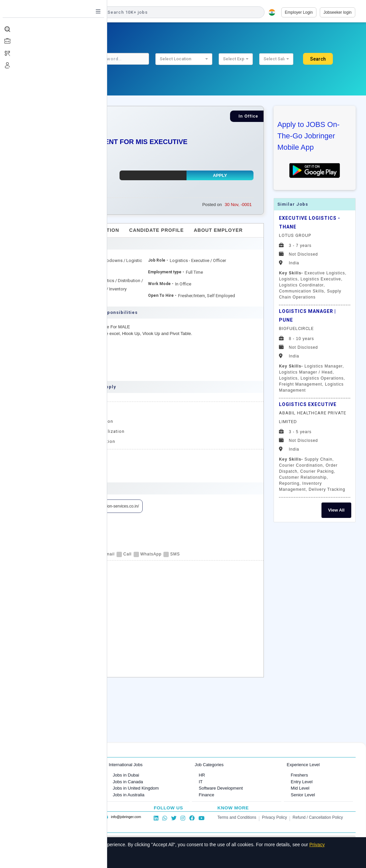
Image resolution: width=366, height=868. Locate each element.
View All (336, 510)
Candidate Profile (157, 230)
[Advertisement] (315, 631)
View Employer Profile (56, 506)
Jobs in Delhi (47, 795)
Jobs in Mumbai (50, 775)
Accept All (47, 859)
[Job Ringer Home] (58, 12)
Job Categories (209, 765)
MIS (45, 471)
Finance (206, 795)
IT (201, 782)
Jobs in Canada (128, 782)
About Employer (218, 230)
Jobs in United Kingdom (136, 788)
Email (105, 554)
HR (202, 775)
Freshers (299, 775)
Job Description (95, 230)
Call (124, 554)
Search (318, 59)
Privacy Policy (274, 817)
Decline (78, 859)
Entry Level (302, 782)
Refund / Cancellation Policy (318, 817)
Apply (220, 175)
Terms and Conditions (237, 817)
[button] (184, 59)
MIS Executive (81, 471)
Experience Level (303, 765)
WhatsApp (148, 554)
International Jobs (126, 765)
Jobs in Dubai (126, 775)
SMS (172, 554)
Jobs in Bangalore (52, 782)
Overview (47, 230)
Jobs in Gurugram (52, 788)
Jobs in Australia (129, 795)
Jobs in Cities (43, 765)
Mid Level (300, 788)
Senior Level (303, 795)
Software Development (221, 788)
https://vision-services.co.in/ (114, 506)
